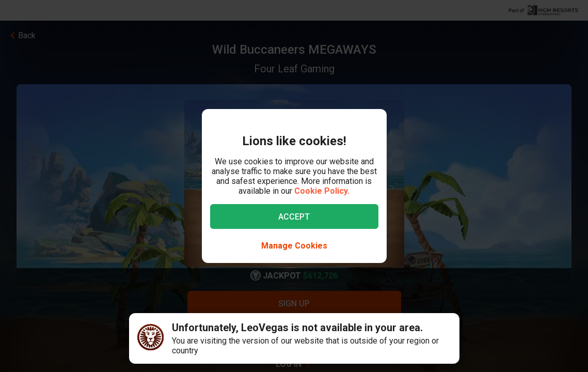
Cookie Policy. (322, 191)
